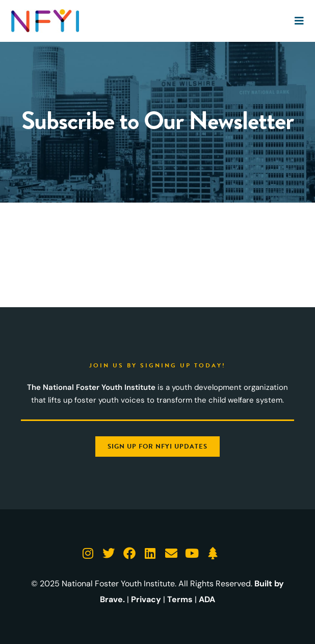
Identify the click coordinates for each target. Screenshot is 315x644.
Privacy (146, 599)
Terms (180, 599)
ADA (207, 599)
